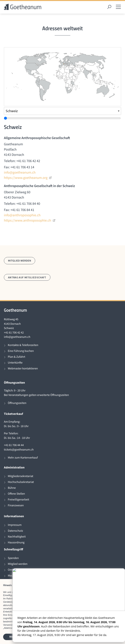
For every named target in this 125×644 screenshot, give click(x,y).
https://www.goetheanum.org (28, 178)
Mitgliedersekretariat (21, 476)
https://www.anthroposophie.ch (30, 220)
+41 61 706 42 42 (28, 161)
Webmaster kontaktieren (23, 369)
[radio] (42, 95)
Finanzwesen (16, 505)
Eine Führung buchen (21, 351)
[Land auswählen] (62, 111)
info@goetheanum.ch (20, 172)
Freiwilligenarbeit (18, 500)
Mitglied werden (20, 261)
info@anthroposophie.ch (22, 215)
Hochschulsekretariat (21, 482)
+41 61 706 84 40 (28, 204)
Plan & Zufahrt (17, 357)
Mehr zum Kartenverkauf (23, 458)
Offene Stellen (16, 494)
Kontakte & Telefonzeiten (23, 345)
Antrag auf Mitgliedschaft (27, 277)
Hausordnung (16, 542)
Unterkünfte (15, 363)
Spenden (13, 558)
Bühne (12, 488)
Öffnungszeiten (17, 403)
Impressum (15, 525)
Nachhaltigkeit (17, 537)
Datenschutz (15, 531)
